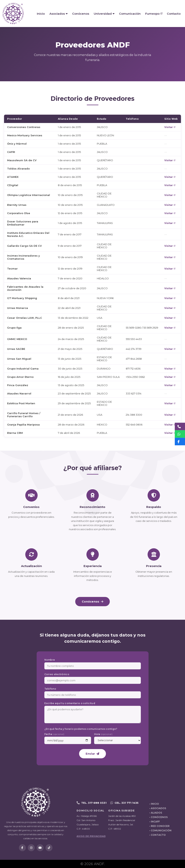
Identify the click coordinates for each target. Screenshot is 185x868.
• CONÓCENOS (158, 817)
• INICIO (154, 804)
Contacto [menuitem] (174, 14)
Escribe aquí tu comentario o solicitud (70, 703)
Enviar (92, 754)
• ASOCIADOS (158, 808)
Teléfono (50, 689)
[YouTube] (40, 848)
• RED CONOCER (159, 826)
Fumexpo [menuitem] (154, 14)
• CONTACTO (158, 835)
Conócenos (92, 602)
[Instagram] (31, 848)
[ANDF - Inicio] (13, 14)
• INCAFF (155, 822)
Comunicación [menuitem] (130, 14)
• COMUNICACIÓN (160, 830)
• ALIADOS (156, 813)
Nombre (50, 660)
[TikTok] (49, 848)
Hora (103, 734)
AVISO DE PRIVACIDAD (91, 836)
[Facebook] (22, 848)
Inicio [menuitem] (41, 14)
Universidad (104, 14)
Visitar (170, 127)
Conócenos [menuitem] (81, 14)
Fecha (54, 734)
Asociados (58, 14)
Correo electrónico (57, 674)
